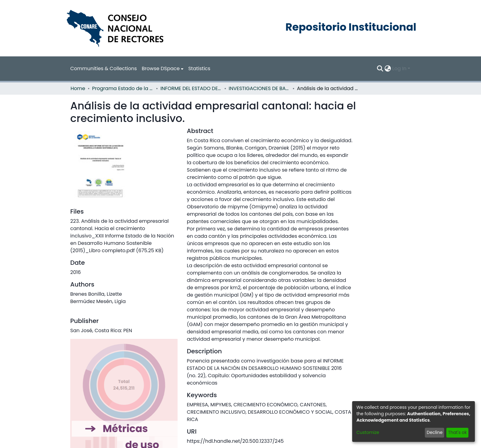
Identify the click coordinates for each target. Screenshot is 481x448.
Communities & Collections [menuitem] (104, 68)
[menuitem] (163, 69)
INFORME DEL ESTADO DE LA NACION (191, 88)
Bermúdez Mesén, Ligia (98, 301)
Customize (368, 432)
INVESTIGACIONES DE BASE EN (260, 88)
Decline (435, 432)
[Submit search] (380, 69)
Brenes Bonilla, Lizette (96, 294)
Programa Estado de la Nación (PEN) (123, 88)
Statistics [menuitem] (199, 68)
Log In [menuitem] (399, 68)
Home (78, 88)
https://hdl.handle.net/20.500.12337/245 (235, 441)
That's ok (458, 432)
